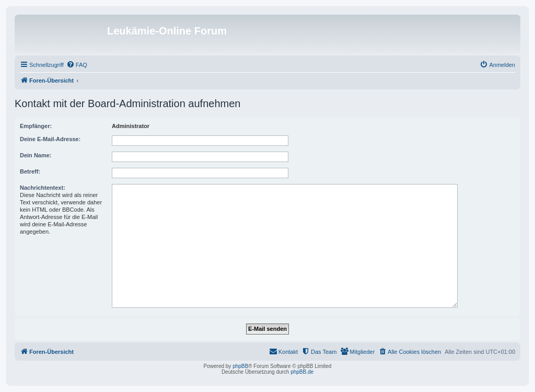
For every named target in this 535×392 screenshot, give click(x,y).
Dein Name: (36, 155)
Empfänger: (36, 126)
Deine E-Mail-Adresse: (50, 139)
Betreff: (30, 171)
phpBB (240, 366)
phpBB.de (302, 372)
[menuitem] (77, 65)
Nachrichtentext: (43, 188)
